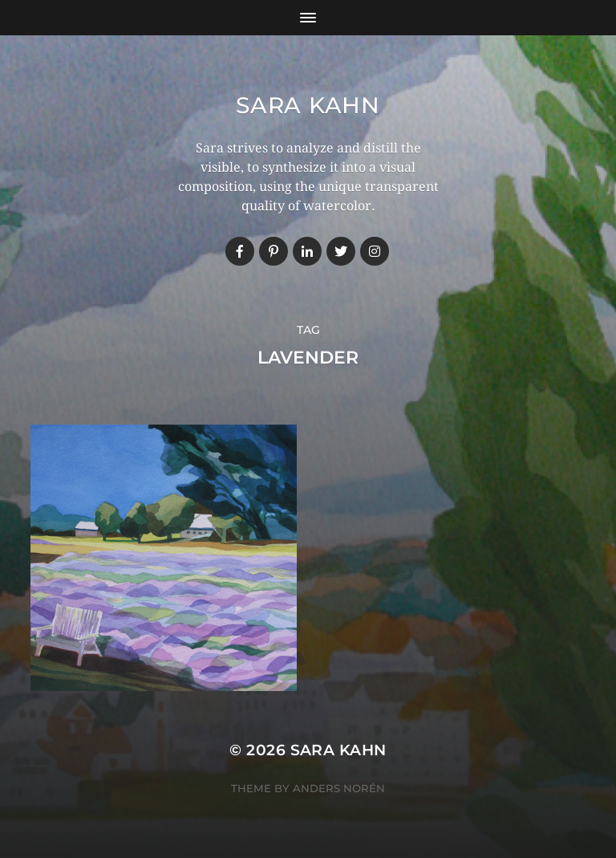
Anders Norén (339, 788)
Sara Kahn (308, 105)
